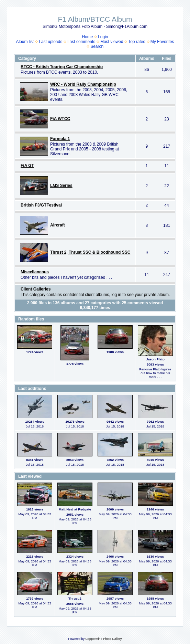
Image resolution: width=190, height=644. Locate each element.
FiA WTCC (60, 119)
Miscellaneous (35, 272)
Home (87, 37)
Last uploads (51, 42)
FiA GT (27, 166)
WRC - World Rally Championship (83, 84)
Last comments (81, 42)
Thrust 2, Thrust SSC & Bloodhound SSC (90, 252)
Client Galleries (36, 289)
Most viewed (112, 42)
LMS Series (61, 186)
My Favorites (162, 42)
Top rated (137, 42)
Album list (25, 42)
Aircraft (58, 225)
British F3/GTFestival (41, 205)
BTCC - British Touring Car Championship (62, 67)
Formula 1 (60, 139)
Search (97, 46)
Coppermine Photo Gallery (103, 639)
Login (103, 37)
